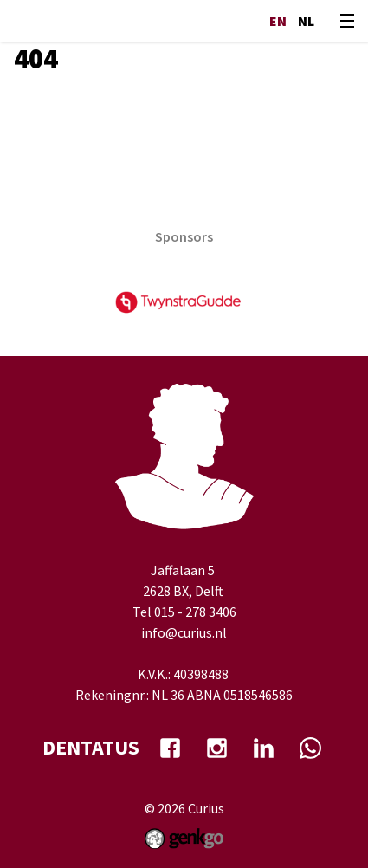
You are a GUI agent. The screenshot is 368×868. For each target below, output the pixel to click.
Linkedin (264, 748)
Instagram (217, 748)
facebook (171, 748)
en (278, 21)
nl (306, 21)
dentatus (91, 747)
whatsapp (311, 748)
